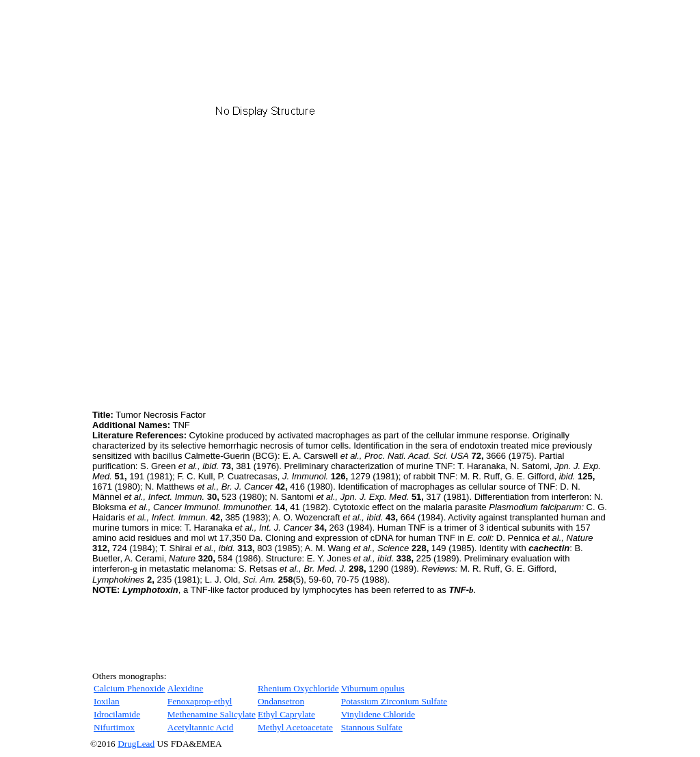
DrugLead (136, 744)
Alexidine (186, 688)
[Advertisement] (207, 311)
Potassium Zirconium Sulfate (394, 701)
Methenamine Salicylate (212, 714)
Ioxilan (107, 701)
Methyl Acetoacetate (295, 727)
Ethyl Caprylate (286, 714)
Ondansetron (281, 701)
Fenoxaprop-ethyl (200, 701)
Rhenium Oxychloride (298, 688)
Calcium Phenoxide (130, 688)
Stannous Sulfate (372, 727)
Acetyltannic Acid (201, 727)
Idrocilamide (117, 714)
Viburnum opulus (373, 688)
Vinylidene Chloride (378, 714)
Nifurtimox (114, 727)
